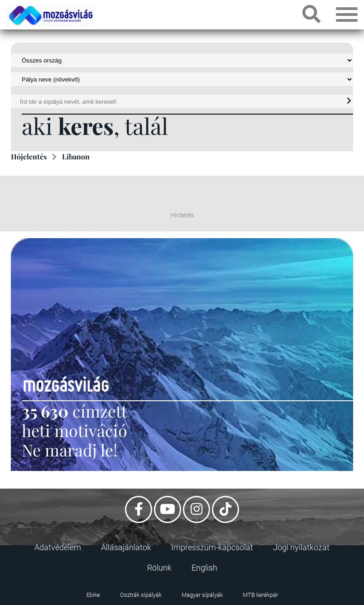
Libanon (76, 156)
